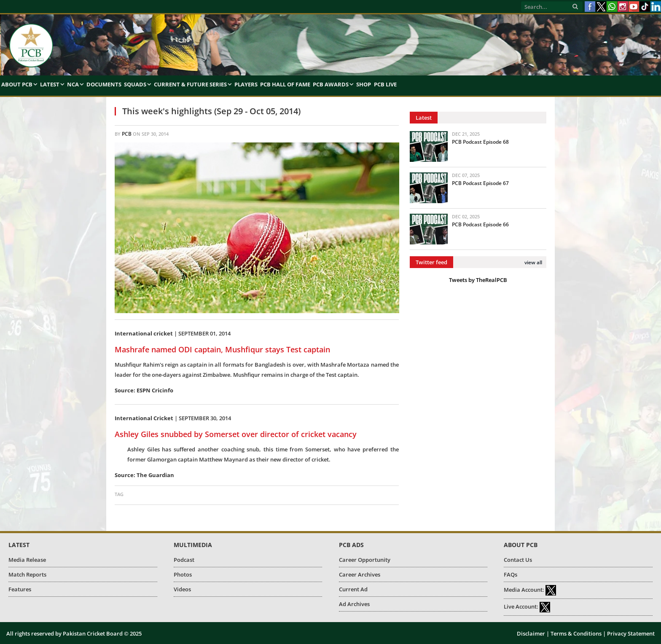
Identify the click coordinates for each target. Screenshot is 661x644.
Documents (104, 84)
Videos (182, 589)
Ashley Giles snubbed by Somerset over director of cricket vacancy (236, 434)
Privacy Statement (631, 633)
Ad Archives (354, 604)
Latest (50, 84)
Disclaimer (531, 633)
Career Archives (360, 574)
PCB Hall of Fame (285, 84)
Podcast (184, 560)
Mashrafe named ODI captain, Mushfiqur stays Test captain (222, 349)
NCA (73, 84)
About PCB (17, 84)
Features (20, 589)
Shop (364, 84)
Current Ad (353, 589)
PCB (127, 134)
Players (246, 84)
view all (533, 262)
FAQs (511, 574)
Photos (183, 574)
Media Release (27, 560)
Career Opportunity (365, 560)
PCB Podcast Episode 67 (480, 183)
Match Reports (27, 574)
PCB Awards (331, 84)
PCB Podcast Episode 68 (480, 142)
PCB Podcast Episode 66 (480, 224)
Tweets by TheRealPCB (478, 280)
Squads (135, 84)
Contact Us (518, 560)
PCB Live (385, 84)
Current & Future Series (190, 84)
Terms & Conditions (576, 633)
